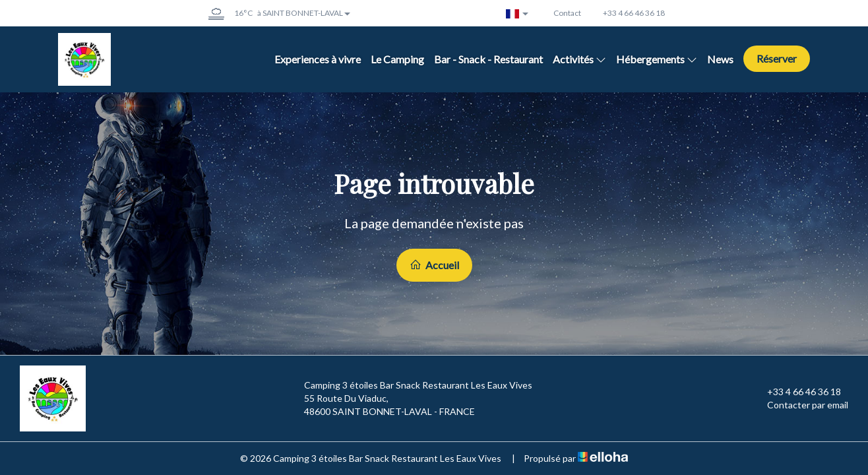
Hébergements (657, 59)
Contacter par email (800, 405)
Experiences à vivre (318, 59)
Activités (579, 59)
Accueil (434, 265)
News (720, 59)
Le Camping (397, 59)
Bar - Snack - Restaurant (488, 59)
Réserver (777, 58)
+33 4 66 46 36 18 (796, 392)
